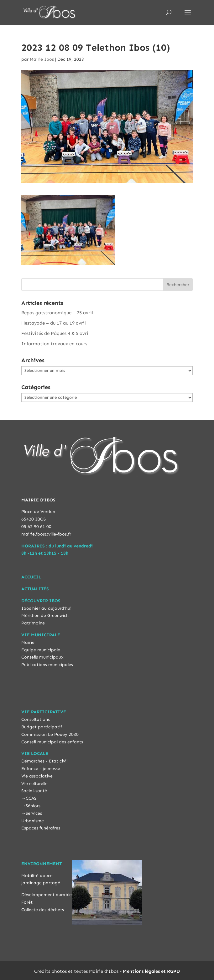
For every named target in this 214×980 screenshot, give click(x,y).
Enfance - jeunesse (41, 769)
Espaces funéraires (41, 828)
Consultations (36, 719)
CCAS (31, 798)
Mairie (28, 642)
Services (34, 813)
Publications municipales (47, 665)
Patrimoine (33, 623)
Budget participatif (42, 727)
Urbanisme (33, 821)
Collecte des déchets (43, 910)
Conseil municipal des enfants (52, 742)
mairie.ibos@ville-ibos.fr (46, 534)
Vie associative (37, 776)
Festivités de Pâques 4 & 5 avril (55, 333)
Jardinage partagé (41, 883)
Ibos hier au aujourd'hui (46, 608)
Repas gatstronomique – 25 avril (57, 313)
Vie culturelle (34, 784)
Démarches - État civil (44, 761)
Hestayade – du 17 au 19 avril (54, 323)
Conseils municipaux (42, 657)
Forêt (27, 902)
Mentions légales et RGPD (151, 971)
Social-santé (34, 791)
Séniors (33, 806)
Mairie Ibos (42, 59)
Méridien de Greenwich (45, 616)
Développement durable (47, 895)
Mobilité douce (37, 876)
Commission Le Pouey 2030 (50, 734)
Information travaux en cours (54, 344)
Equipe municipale (41, 650)
